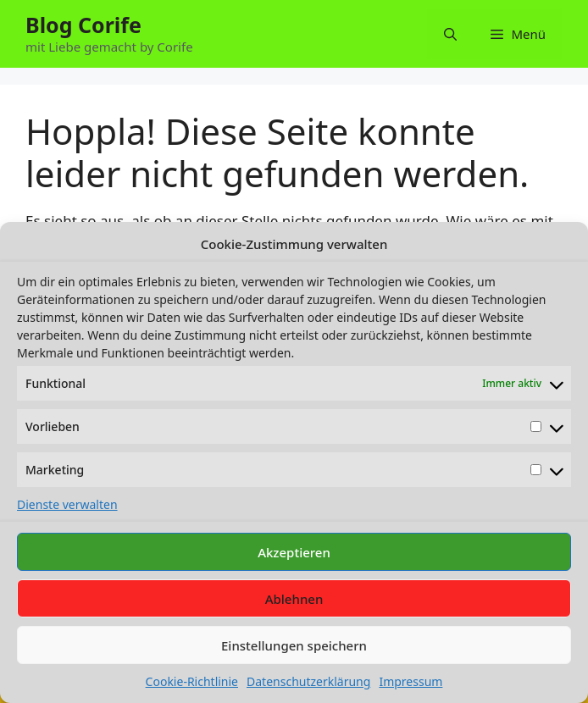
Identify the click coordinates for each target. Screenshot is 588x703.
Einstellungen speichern (294, 645)
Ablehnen (294, 599)
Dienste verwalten (67, 504)
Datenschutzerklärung (308, 681)
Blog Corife (83, 25)
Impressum (410, 681)
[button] (450, 34)
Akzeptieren (294, 552)
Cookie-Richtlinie (192, 681)
